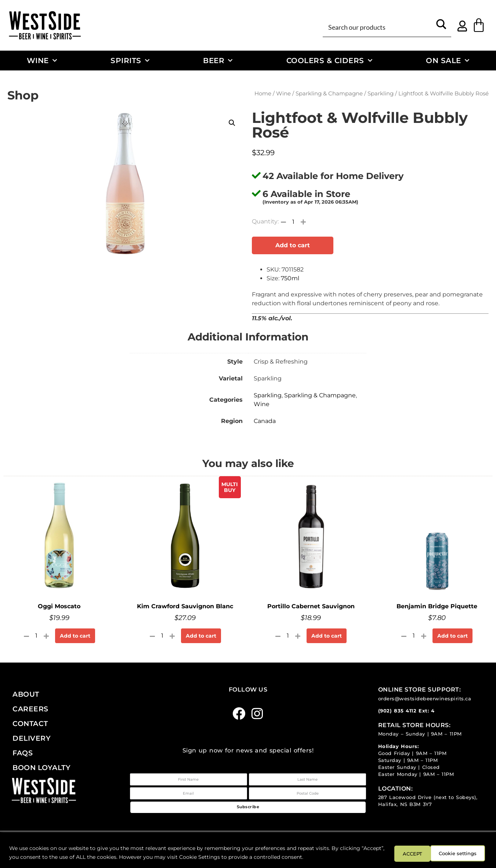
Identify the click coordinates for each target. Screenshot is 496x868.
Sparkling (381, 94)
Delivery (32, 738)
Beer (218, 61)
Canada (265, 421)
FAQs (23, 753)
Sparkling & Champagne (329, 94)
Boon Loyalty (41, 767)
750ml (290, 278)
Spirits (130, 61)
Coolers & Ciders (330, 61)
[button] (232, 123)
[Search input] (379, 27)
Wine (42, 61)
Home (263, 94)
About (26, 694)
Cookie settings (411, 853)
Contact (30, 723)
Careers (30, 709)
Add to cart (293, 245)
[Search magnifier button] (441, 27)
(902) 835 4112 (397, 711)
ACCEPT (466, 853)
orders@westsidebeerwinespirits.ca (425, 699)
